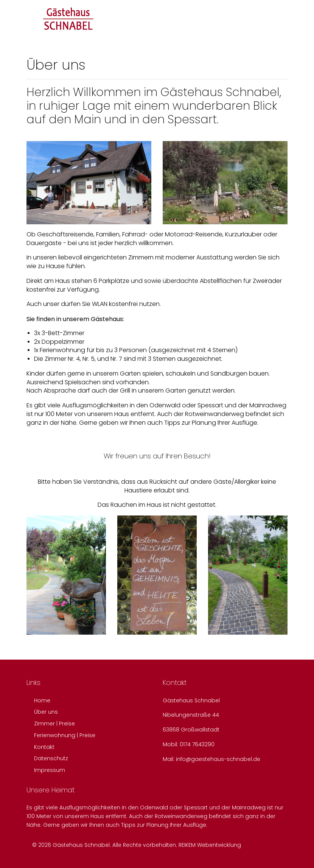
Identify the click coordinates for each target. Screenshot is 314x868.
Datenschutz (51, 758)
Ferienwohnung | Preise (65, 735)
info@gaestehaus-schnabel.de (218, 759)
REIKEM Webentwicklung (210, 845)
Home (42, 700)
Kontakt (44, 747)
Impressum (50, 770)
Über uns (46, 712)
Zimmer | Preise (54, 724)
